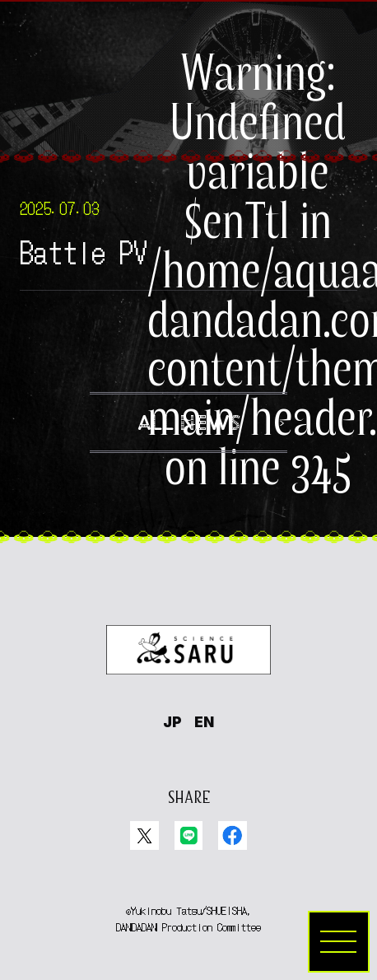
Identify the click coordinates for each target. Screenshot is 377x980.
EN (204, 722)
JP (172, 722)
